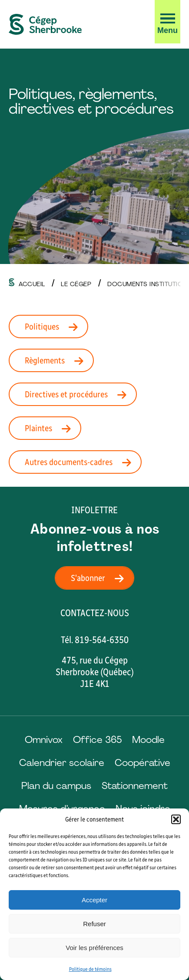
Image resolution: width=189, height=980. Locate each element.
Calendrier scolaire (62, 763)
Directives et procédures (78, 394)
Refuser (94, 924)
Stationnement (135, 786)
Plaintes (50, 428)
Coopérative (143, 763)
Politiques (54, 327)
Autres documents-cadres (81, 462)
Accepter (94, 900)
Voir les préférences (94, 948)
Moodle (148, 740)
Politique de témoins (90, 969)
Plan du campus (56, 786)
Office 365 (97, 740)
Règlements (57, 360)
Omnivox (44, 740)
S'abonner (100, 578)
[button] (176, 819)
